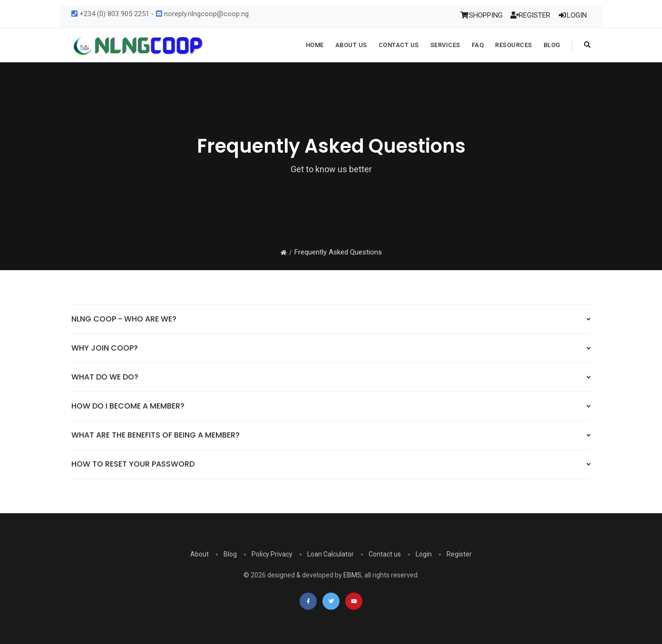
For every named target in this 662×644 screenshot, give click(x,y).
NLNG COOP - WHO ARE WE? (124, 319)
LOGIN (572, 15)
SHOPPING (481, 15)
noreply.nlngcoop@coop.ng (202, 14)
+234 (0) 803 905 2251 (110, 14)
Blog (230, 554)
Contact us (385, 554)
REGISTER (531, 15)
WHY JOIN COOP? (105, 348)
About (200, 554)
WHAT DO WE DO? (105, 377)
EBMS (352, 575)
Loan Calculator (331, 554)
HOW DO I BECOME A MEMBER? (128, 406)
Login (424, 554)
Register (459, 554)
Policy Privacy (272, 554)
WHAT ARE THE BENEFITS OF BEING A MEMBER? (156, 435)
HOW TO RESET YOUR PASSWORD (133, 464)
